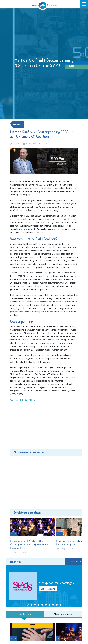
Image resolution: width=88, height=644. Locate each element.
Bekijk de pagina (48, 589)
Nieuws (17, 124)
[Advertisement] (44, 427)
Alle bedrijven (74, 562)
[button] (28, 605)
